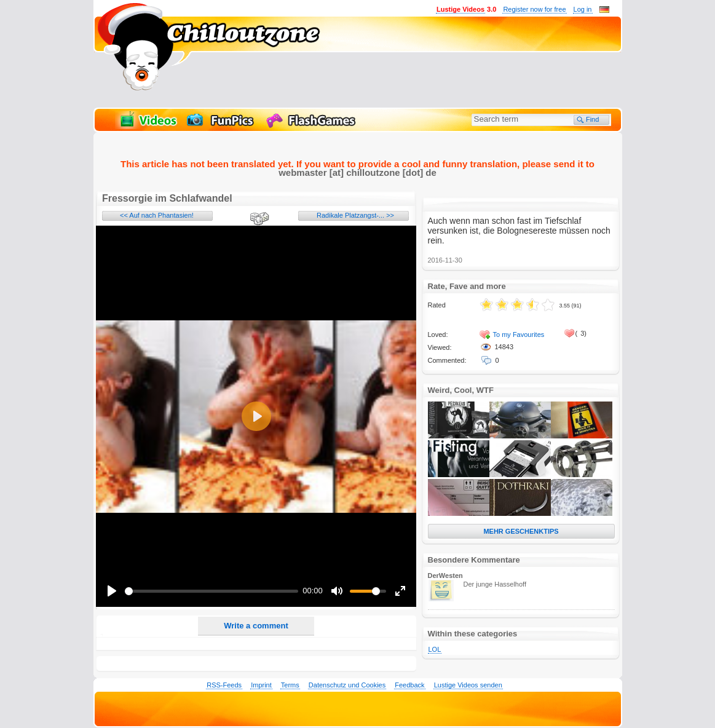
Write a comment (256, 626)
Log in (583, 9)
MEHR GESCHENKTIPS (521, 531)
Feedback (409, 685)
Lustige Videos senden (468, 685)
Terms (290, 685)
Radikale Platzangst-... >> (355, 215)
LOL (435, 649)
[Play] (112, 591)
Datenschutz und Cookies (347, 685)
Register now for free (534, 9)
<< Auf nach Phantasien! (157, 215)
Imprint (261, 685)
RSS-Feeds (224, 685)
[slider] (211, 591)
